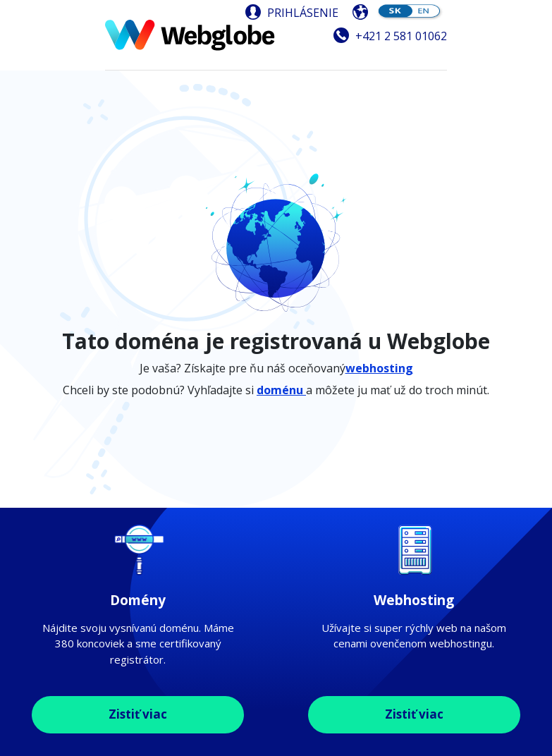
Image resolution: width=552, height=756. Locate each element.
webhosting (379, 368)
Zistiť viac (138, 714)
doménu (281, 390)
